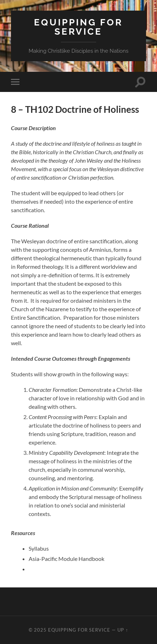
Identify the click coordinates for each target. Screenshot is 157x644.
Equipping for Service (78, 27)
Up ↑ (123, 630)
